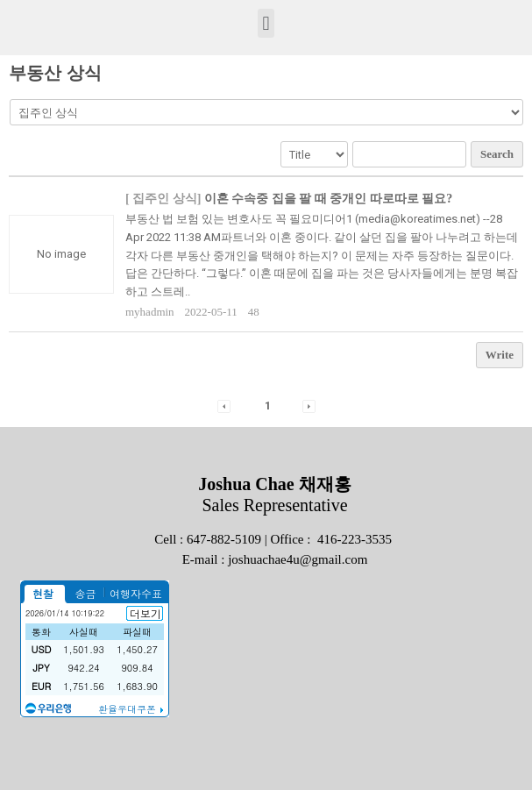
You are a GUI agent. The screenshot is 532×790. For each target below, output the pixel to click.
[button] (266, 23)
